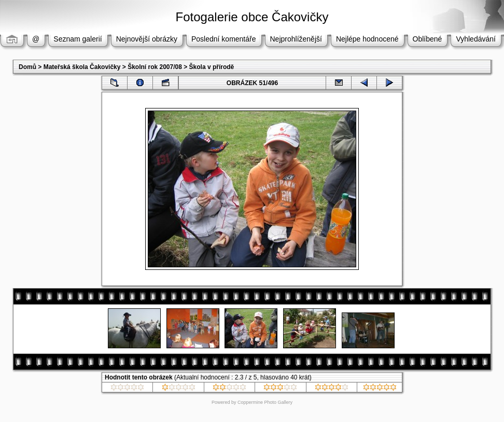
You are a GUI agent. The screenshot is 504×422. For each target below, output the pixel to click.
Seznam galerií (78, 39)
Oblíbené (428, 39)
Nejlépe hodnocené (367, 39)
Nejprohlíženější (296, 39)
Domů (27, 67)
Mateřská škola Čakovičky (82, 67)
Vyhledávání (476, 39)
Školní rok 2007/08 (155, 67)
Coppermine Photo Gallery (265, 402)
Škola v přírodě (212, 67)
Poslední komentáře (224, 39)
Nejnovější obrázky (147, 39)
